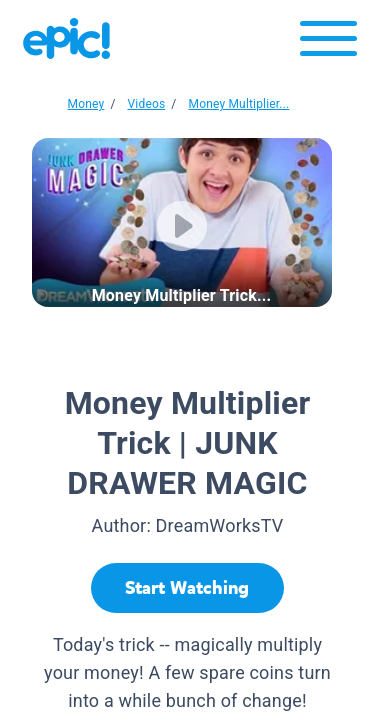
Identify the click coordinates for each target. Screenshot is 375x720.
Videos (147, 104)
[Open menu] (328, 43)
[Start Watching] (187, 588)
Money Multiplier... (238, 104)
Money (86, 104)
